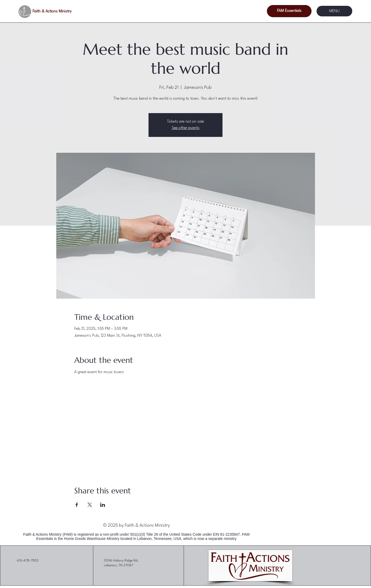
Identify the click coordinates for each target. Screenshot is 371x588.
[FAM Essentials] (289, 11)
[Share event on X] (90, 505)
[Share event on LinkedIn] (103, 505)
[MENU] (334, 11)
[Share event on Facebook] (77, 505)
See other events (186, 128)
